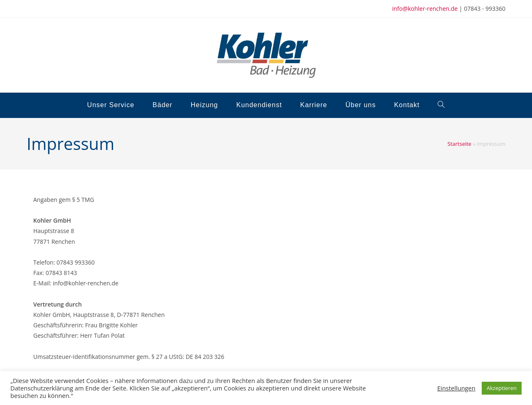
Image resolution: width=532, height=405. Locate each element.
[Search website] (441, 105)
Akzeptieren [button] (502, 388)
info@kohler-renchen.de (425, 9)
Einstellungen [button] (456, 388)
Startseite (460, 144)
